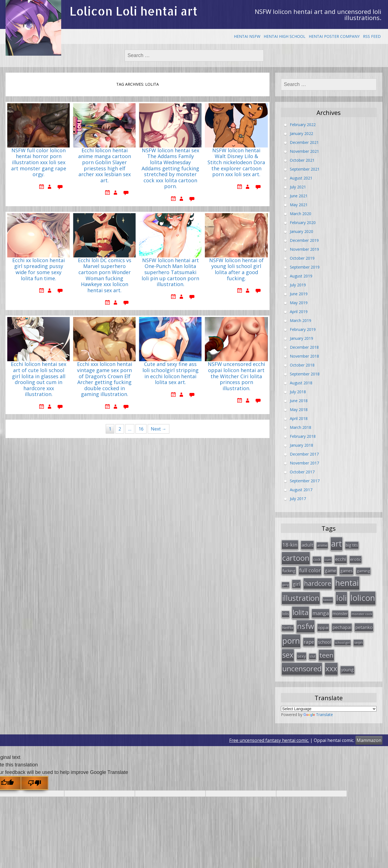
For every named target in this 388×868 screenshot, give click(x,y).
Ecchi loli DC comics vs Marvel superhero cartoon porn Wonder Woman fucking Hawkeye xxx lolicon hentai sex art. (105, 276)
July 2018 (298, 392)
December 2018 (304, 347)
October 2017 (302, 472)
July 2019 (298, 285)
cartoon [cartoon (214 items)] (296, 558)
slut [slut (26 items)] (312, 656)
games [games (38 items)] (346, 571)
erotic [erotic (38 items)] (356, 559)
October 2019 (302, 258)
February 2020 (303, 222)
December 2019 (304, 240)
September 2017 (305, 481)
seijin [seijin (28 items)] (358, 642)
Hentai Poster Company (334, 36)
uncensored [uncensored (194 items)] (302, 668)
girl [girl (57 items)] (296, 584)
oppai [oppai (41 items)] (323, 627)
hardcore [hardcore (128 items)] (318, 583)
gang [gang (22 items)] (286, 585)
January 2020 (301, 231)
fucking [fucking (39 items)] (289, 571)
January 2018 (301, 445)
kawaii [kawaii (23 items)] (328, 600)
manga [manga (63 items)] (321, 613)
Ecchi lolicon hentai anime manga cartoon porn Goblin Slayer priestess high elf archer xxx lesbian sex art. (105, 166)
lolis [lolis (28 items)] (286, 614)
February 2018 (303, 436)
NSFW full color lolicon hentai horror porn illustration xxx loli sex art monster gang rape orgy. (39, 163)
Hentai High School (285, 36)
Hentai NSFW (247, 36)
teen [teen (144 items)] (326, 655)
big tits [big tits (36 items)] (352, 545)
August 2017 (301, 490)
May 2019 (299, 303)
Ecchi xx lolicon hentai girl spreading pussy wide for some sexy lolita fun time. (39, 270)
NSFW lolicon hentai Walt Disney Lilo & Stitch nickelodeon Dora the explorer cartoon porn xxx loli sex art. (236, 163)
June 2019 (299, 294)
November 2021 (304, 151)
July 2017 (298, 499)
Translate (318, 715)
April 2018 (299, 418)
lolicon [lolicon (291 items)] (363, 598)
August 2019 (301, 276)
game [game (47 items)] (330, 571)
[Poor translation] (34, 783)
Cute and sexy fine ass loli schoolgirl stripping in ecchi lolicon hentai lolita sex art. (170, 373)
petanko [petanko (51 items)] (364, 627)
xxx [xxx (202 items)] (331, 668)
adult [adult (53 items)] (307, 545)
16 (141, 429)
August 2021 (301, 178)
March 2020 (301, 214)
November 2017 (304, 463)
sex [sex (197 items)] (288, 655)
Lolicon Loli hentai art (134, 11)
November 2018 (304, 356)
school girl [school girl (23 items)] (343, 642)
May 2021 (299, 205)
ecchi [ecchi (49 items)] (341, 559)
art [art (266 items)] (337, 543)
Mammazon (369, 740)
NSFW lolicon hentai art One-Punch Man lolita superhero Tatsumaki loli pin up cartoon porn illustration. (170, 272)
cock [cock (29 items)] (317, 559)
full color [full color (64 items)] (310, 570)
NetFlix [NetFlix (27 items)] (288, 628)
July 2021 (298, 187)
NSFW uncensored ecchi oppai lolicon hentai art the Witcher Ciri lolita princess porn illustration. (236, 376)
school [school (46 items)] (324, 642)
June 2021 (299, 196)
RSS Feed (372, 36)
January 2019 (301, 338)
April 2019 (299, 312)
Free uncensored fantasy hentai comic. (269, 740)
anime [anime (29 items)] (322, 545)
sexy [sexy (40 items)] (301, 656)
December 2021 (304, 142)
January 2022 (301, 133)
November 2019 (304, 249)
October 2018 (302, 365)
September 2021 (305, 169)
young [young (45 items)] (347, 670)
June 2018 (299, 401)
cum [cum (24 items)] (328, 560)
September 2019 (305, 267)
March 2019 (301, 320)
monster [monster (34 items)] (340, 613)
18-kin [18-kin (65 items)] (290, 544)
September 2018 (305, 374)
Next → (159, 429)
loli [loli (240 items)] (341, 598)
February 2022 (303, 125)
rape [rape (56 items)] (309, 642)
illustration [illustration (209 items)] (301, 598)
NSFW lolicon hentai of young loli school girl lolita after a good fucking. (236, 270)
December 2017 (304, 454)
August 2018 (301, 383)
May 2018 (299, 410)
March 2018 (301, 427)
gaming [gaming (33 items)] (363, 571)
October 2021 (302, 160)
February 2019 (303, 329)
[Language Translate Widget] (329, 709)
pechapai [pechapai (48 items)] (342, 627)
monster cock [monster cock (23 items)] (362, 614)
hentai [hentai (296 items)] (347, 583)
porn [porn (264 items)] (291, 641)
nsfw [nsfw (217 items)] (306, 626)
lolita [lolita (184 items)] (301, 612)
